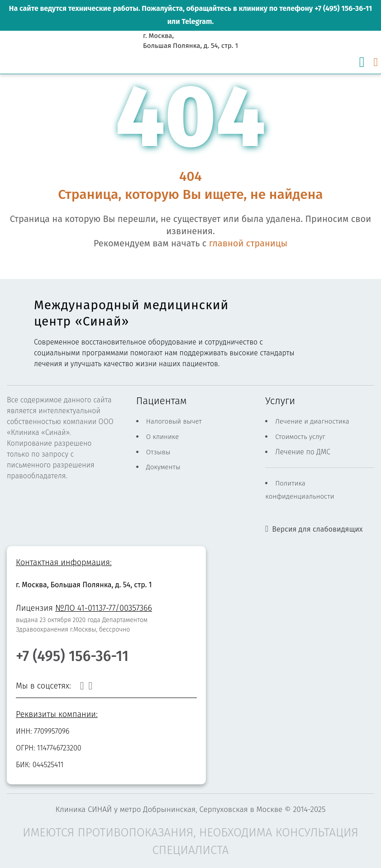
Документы (163, 467)
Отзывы (158, 452)
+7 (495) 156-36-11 (343, 8)
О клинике (163, 437)
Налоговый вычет (174, 421)
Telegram (197, 21)
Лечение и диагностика (312, 421)
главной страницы (248, 243)
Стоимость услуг (300, 437)
